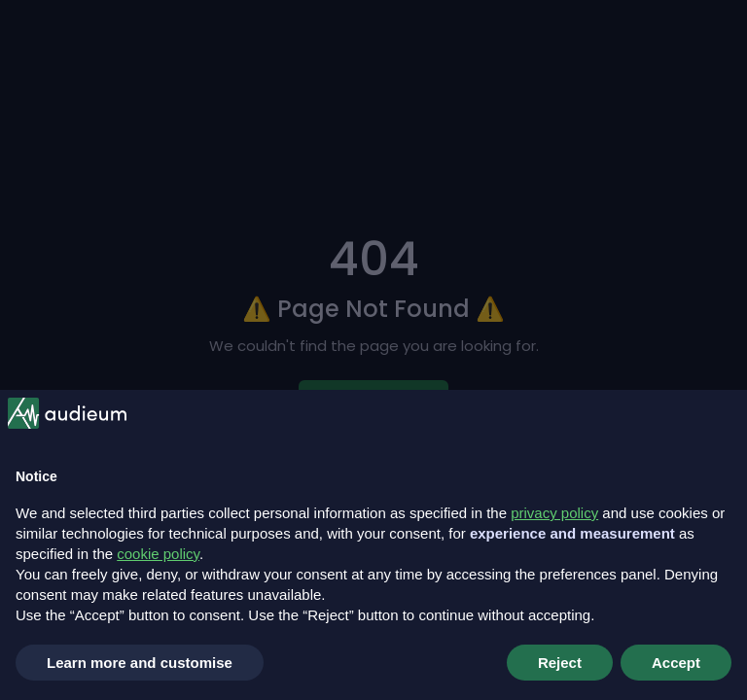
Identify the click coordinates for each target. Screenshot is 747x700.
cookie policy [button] (158, 554)
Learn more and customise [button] (140, 663)
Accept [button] (676, 663)
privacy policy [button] (554, 513)
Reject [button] (560, 663)
